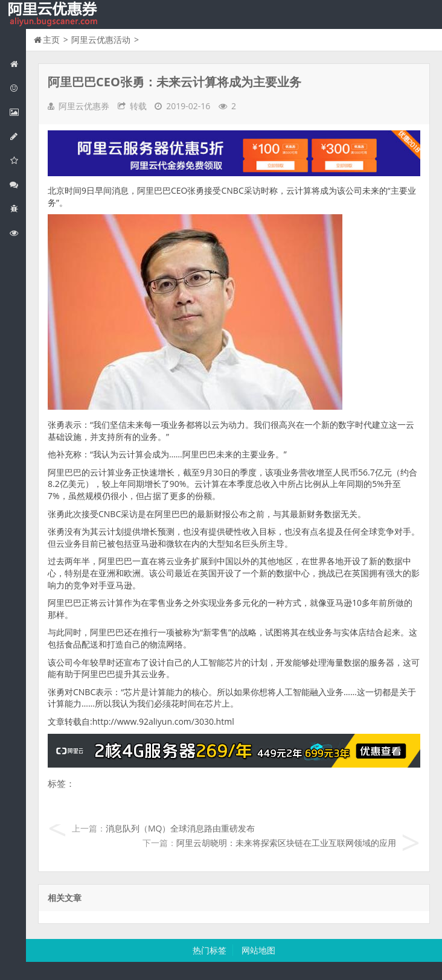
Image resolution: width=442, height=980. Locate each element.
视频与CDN (18, 184)
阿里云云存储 (18, 160)
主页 (51, 40)
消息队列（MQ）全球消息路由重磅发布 (180, 828)
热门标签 (210, 950)
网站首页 (18, 64)
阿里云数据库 (18, 136)
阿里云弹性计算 (18, 112)
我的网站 (54, 14)
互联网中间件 (18, 208)
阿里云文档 (18, 233)
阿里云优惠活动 (18, 88)
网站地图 (258, 950)
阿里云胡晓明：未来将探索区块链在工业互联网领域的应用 (286, 843)
